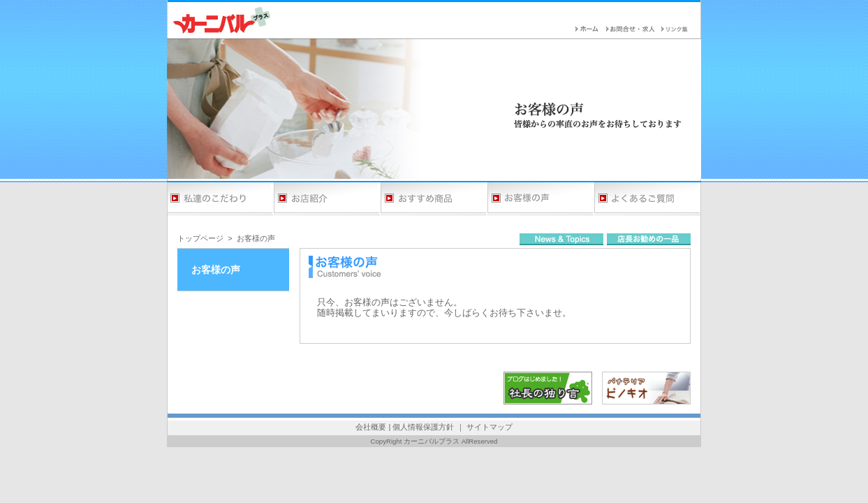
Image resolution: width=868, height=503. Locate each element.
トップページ (200, 238)
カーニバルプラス (432, 441)
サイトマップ (490, 427)
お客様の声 (256, 238)
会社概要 (371, 427)
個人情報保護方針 (423, 427)
